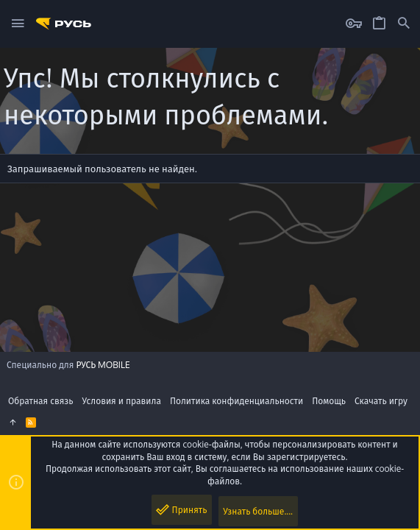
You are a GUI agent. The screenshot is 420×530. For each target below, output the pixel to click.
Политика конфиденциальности (236, 401)
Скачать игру (381, 401)
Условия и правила (122, 401)
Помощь (329, 401)
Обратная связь (41, 401)
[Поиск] (404, 24)
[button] (18, 24)
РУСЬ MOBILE (103, 365)
